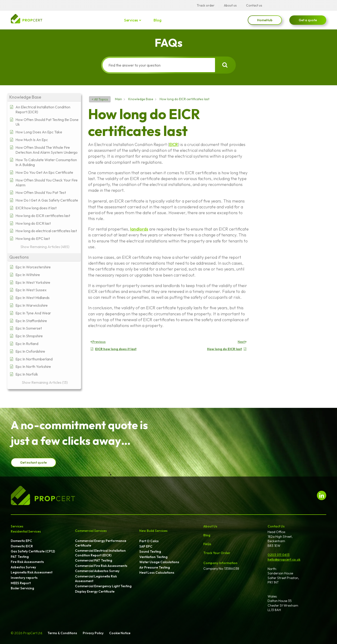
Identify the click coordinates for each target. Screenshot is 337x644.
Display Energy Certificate (95, 591)
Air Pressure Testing (155, 567)
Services (131, 20)
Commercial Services (91, 531)
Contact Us (276, 526)
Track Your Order (217, 553)
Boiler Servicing (22, 588)
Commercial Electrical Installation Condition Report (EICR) (100, 553)
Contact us (254, 5)
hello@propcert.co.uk (284, 559)
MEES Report (21, 583)
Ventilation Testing (153, 557)
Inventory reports (24, 578)
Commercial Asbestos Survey (97, 571)
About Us (210, 526)
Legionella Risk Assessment (32, 572)
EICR (174, 144)
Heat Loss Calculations (157, 573)
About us (230, 5)
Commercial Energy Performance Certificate (101, 543)
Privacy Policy (93, 633)
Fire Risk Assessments (27, 562)
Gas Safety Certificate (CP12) (33, 551)
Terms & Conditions (62, 633)
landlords (139, 229)
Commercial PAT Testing (94, 560)
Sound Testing (150, 551)
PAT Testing (20, 557)
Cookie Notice (120, 633)
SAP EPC (146, 546)
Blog (157, 20)
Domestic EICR (22, 546)
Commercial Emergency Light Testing (103, 586)
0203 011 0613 (279, 555)
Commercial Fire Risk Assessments (101, 566)
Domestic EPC (21, 541)
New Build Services (153, 531)
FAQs (207, 544)
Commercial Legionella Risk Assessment (96, 579)
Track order (206, 5)
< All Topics (100, 99)
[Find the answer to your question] (159, 65)
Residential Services (26, 531)
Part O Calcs (149, 541)
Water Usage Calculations (159, 562)
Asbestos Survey (23, 567)
